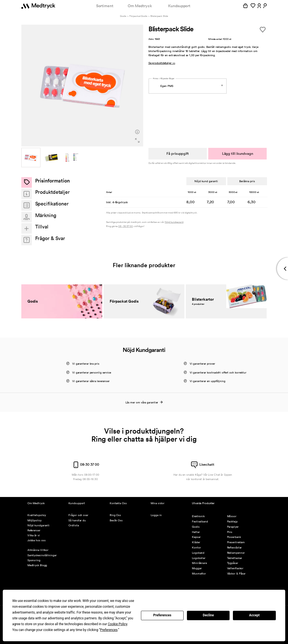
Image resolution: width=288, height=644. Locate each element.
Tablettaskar (235, 558)
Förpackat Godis (138, 16)
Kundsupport (179, 6)
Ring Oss (115, 515)
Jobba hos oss (37, 540)
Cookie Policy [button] (117, 624)
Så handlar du (77, 520)
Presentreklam (236, 542)
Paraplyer (233, 527)
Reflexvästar (235, 548)
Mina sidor (157, 503)
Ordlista (74, 525)
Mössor (232, 516)
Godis (123, 16)
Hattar (196, 532)
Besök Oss (116, 520)
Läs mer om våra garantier (144, 402)
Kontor (196, 548)
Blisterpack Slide (159, 16)
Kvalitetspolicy (37, 515)
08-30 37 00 (85, 464)
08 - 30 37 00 (126, 226)
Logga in (156, 515)
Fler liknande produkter (144, 265)
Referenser (34, 530)
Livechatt (203, 464)
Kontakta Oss (118, 503)
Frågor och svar (78, 515)
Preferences (162, 615)
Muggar (197, 568)
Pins (230, 532)
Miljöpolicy (34, 520)
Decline (208, 615)
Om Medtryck (140, 6)
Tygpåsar (233, 563)
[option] (82, 86)
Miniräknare (199, 563)
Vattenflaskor (235, 568)
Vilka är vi (34, 535)
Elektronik (198, 516)
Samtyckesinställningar (42, 555)
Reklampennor (236, 553)
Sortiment (105, 6)
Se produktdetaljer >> (162, 63)
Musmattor (199, 574)
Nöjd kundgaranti (174, 222)
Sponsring (34, 560)
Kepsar (196, 537)
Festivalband (200, 521)
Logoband (198, 553)
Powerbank (234, 537)
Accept (254, 615)
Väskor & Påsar (236, 574)
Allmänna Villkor (38, 550)
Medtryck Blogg (37, 565)
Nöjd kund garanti (206, 181)
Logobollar (199, 558)
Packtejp (232, 521)
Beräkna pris (247, 181)
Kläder (196, 542)
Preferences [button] (109, 630)
